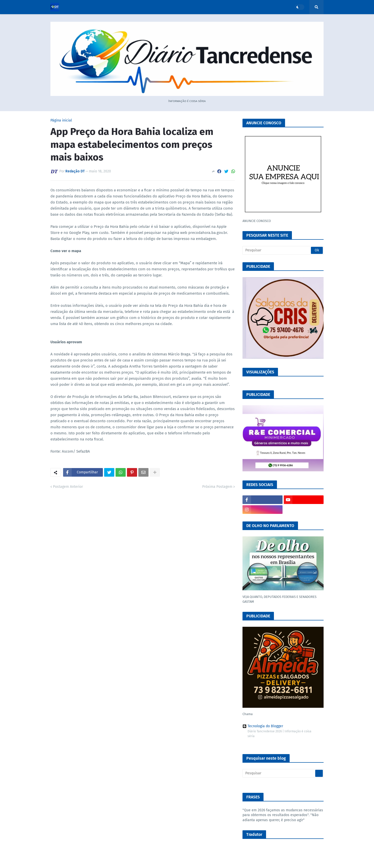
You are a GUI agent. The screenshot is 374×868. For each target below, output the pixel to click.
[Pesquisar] (283, 250)
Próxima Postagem (217, 487)
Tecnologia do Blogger (263, 726)
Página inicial (61, 120)
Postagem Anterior (68, 487)
